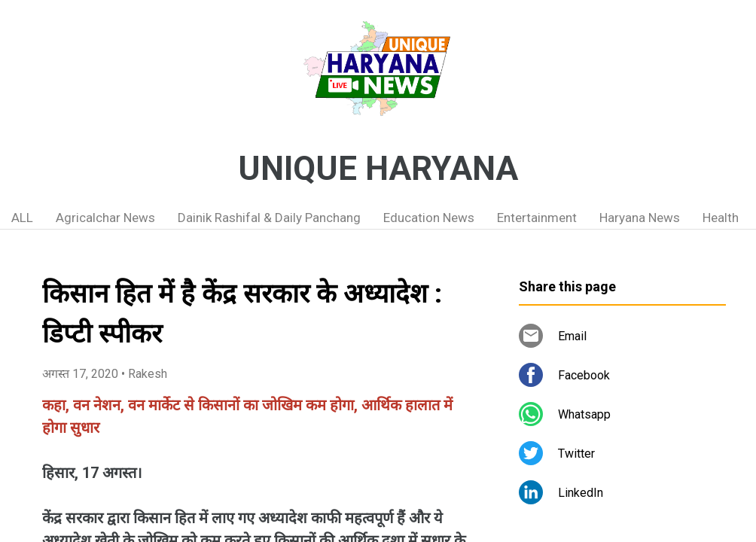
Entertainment (537, 218)
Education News (429, 218)
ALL (22, 218)
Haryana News (640, 218)
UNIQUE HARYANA (378, 169)
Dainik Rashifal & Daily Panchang (269, 218)
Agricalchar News (105, 218)
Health (721, 218)
